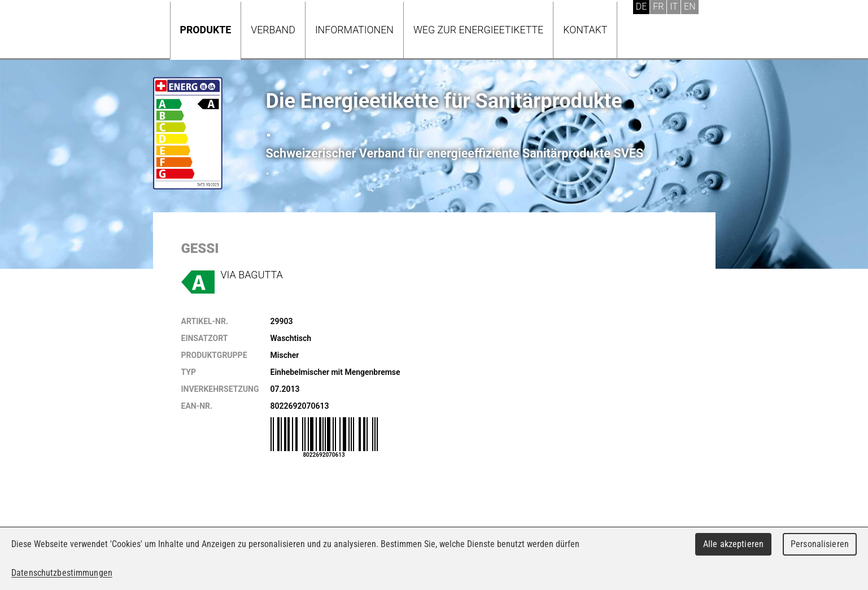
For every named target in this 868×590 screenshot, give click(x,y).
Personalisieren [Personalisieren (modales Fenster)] (820, 544)
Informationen (354, 30)
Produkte (206, 30)
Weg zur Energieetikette (478, 30)
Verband (273, 30)
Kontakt (585, 30)
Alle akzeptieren (733, 544)
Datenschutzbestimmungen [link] (62, 573)
